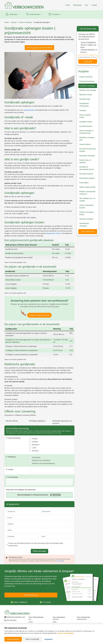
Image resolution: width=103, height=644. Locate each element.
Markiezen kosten (86, 95)
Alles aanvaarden (13, 639)
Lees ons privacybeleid (65, 633)
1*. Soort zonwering (13, 438)
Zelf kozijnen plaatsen (87, 178)
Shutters (35, 442)
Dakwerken (56, 619)
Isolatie (55, 622)
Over (86, 5)
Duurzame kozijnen (86, 174)
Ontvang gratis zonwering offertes (39, 48)
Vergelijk (88, 62)
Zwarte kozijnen (85, 144)
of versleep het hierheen (33, 495)
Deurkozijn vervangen (87, 156)
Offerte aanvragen (39, 551)
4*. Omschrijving (12, 477)
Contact (94, 5)
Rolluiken (35, 451)
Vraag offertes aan (88, 232)
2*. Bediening (11, 457)
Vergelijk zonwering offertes (39, 315)
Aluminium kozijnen (86, 219)
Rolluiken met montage (88, 90)
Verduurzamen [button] (33, 15)
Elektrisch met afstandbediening (44, 463)
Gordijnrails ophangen (42, 22)
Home (68, 5)
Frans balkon (84, 183)
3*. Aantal (10, 470)
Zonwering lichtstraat (87, 81)
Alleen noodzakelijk (32, 639)
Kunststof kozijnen (86, 126)
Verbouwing (77, 5)
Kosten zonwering (25, 22)
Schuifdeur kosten (86, 122)
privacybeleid (60, 561)
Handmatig (36, 457)
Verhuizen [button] (54, 15)
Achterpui (83, 110)
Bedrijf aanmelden (82, 619)
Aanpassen (48, 639)
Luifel (34, 448)
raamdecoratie (29, 110)
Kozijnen (14, 22)
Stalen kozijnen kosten (87, 187)
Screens (35, 439)
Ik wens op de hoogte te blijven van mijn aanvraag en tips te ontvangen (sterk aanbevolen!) (36, 544)
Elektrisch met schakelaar (41, 460)
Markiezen (36, 445)
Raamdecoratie (85, 99)
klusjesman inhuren (54, 233)
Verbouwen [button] (12, 15)
